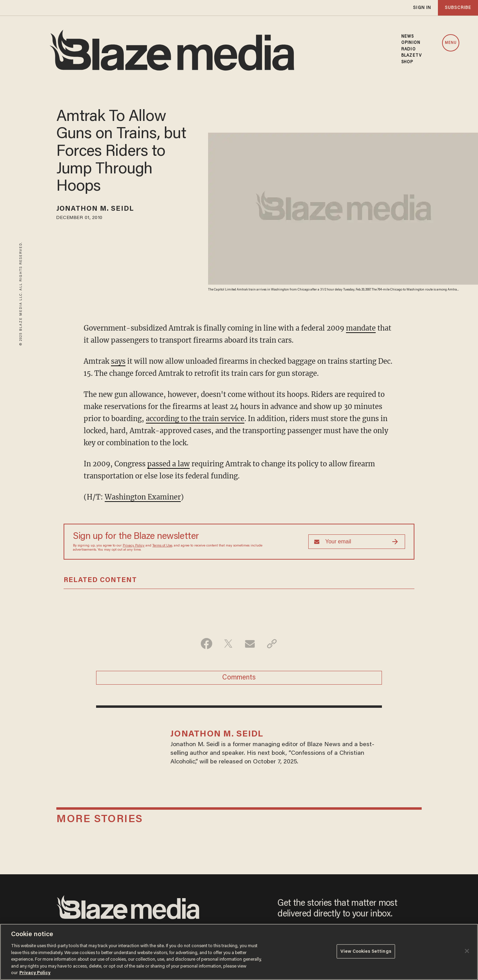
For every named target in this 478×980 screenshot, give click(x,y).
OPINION (411, 43)
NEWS (407, 37)
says (118, 361)
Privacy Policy (134, 546)
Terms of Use (162, 546)
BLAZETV (411, 56)
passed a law (168, 464)
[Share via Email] (250, 644)
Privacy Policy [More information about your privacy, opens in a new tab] (35, 973)
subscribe (458, 8)
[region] (239, 952)
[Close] (467, 951)
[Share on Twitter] (228, 644)
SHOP (407, 62)
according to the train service (195, 418)
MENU (451, 43)
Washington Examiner (143, 497)
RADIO (409, 49)
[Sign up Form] (357, 542)
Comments (239, 678)
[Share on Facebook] (207, 644)
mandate (361, 328)
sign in (422, 8)
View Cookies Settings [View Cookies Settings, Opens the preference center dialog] (366, 951)
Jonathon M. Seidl (95, 209)
